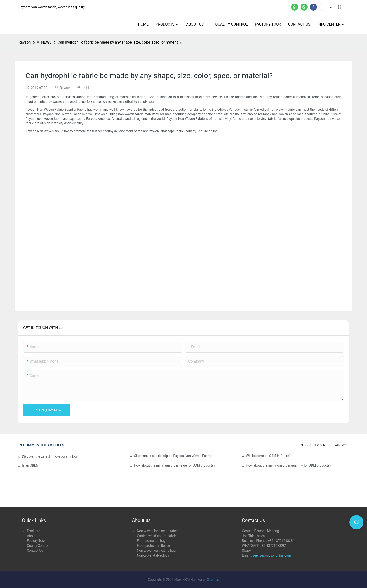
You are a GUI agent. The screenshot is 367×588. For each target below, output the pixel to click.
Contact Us (35, 551)
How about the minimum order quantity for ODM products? (289, 465)
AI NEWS (44, 42)
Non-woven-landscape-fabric (158, 531)
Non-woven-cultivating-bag (156, 551)
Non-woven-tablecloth (153, 555)
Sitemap (213, 580)
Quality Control (38, 546)
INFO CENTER (322, 445)
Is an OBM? (30, 465)
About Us (34, 536)
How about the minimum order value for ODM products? (174, 465)
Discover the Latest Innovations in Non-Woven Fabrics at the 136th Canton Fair (50, 456)
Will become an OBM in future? (268, 456)
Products (33, 531)
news (305, 445)
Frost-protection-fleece (153, 546)
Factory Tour (36, 541)
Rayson (25, 42)
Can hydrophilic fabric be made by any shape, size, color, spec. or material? (119, 42)
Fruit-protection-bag (151, 541)
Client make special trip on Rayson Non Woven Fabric (172, 456)
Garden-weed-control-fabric (157, 536)
